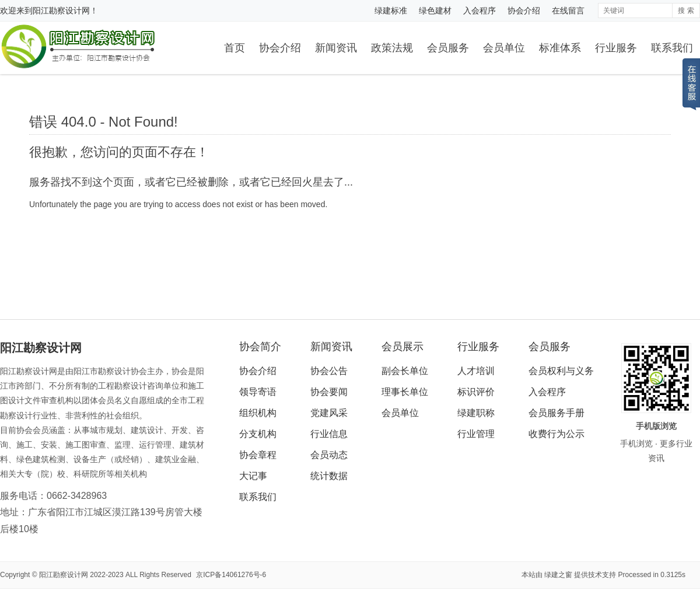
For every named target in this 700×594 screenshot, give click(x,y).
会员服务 (448, 48)
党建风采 (329, 413)
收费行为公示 (556, 434)
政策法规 (392, 48)
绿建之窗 (558, 575)
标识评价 (476, 392)
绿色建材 (435, 11)
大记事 (253, 476)
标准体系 (560, 48)
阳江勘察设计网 (61, 11)
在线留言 (568, 11)
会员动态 (329, 455)
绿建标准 (391, 11)
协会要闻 (329, 392)
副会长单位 (405, 371)
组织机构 (258, 413)
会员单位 (504, 48)
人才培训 (476, 371)
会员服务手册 (556, 413)
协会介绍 (524, 11)
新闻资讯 (336, 48)
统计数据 (329, 476)
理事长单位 (405, 392)
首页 (235, 48)
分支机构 (258, 434)
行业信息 (329, 434)
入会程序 (480, 11)
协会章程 (258, 455)
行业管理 (476, 434)
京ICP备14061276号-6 (231, 575)
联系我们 (672, 48)
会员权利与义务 (561, 371)
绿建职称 (476, 413)
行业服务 (616, 48)
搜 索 (686, 11)
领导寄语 (258, 392)
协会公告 (329, 371)
